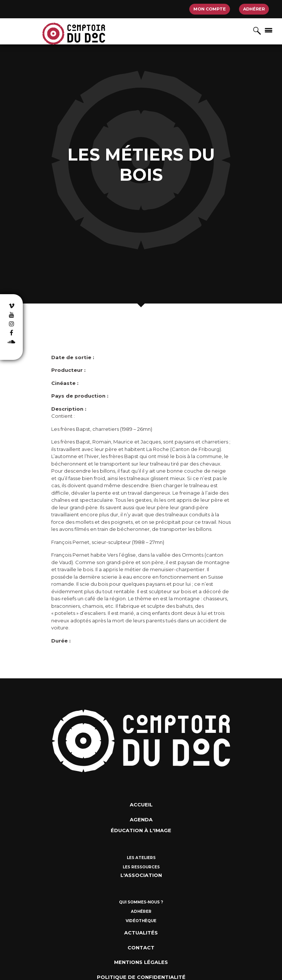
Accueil (141, 805)
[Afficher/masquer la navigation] (269, 30)
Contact (141, 948)
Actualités (141, 933)
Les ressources (141, 867)
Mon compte (210, 9)
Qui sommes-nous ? (141, 902)
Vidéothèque (141, 921)
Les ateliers (141, 858)
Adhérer (254, 9)
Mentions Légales (141, 962)
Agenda (141, 819)
